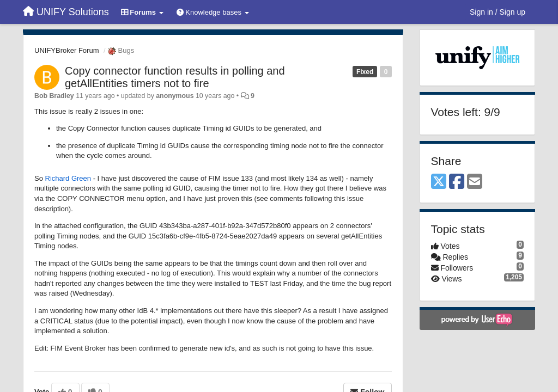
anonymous (175, 96)
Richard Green (68, 178)
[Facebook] (457, 182)
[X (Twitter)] (439, 182)
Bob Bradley (54, 96)
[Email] (475, 182)
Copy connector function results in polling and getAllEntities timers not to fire (175, 77)
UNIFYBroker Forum (66, 50)
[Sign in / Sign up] (498, 12)
